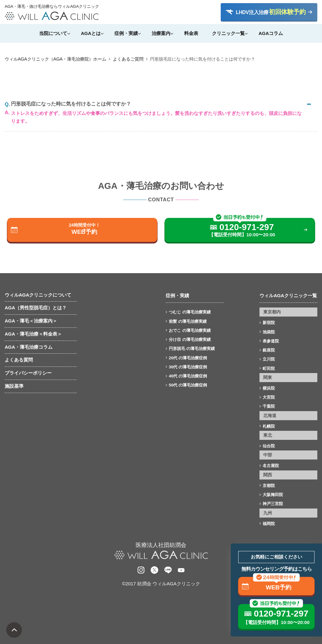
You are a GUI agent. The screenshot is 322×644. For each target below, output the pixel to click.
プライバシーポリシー (28, 373)
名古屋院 (271, 466)
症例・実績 (126, 33)
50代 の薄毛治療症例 (188, 385)
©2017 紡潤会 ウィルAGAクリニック (161, 584)
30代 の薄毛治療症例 (188, 367)
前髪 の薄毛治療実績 (188, 321)
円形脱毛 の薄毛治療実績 (192, 349)
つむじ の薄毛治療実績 (190, 312)
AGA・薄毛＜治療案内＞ (31, 321)
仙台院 (269, 446)
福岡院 (269, 524)
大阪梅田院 (273, 495)
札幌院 (269, 426)
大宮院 (269, 397)
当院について (53, 33)
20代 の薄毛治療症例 (188, 358)
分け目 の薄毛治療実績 (190, 339)
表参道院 (271, 341)
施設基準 (14, 386)
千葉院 (269, 406)
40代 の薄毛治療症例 (188, 376)
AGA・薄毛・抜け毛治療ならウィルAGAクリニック (52, 7)
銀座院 (269, 350)
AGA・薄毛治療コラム (29, 347)
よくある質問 (19, 360)
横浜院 (269, 388)
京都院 (269, 486)
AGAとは (91, 33)
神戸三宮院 (273, 504)
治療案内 (161, 33)
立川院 (269, 359)
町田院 (269, 369)
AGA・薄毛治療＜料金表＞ (33, 334)
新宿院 (269, 323)
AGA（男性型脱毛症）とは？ (36, 308)
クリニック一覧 (228, 33)
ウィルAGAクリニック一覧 (288, 295)
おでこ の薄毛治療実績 (190, 330)
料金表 (191, 33)
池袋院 (269, 332)
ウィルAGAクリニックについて (38, 295)
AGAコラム (271, 33)
